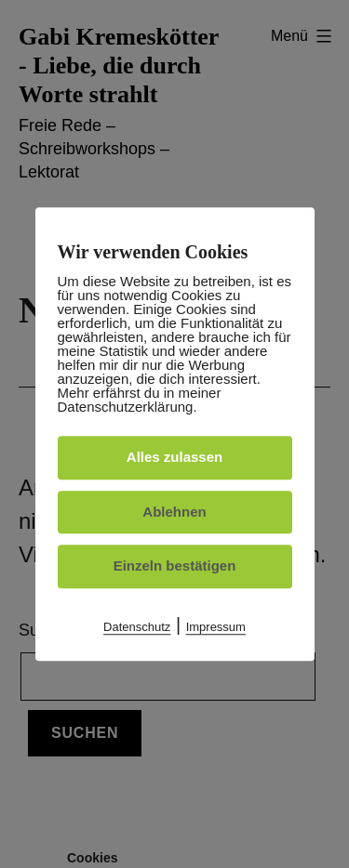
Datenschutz (137, 627)
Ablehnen (174, 512)
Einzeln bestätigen (175, 566)
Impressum (216, 627)
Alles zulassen (174, 457)
